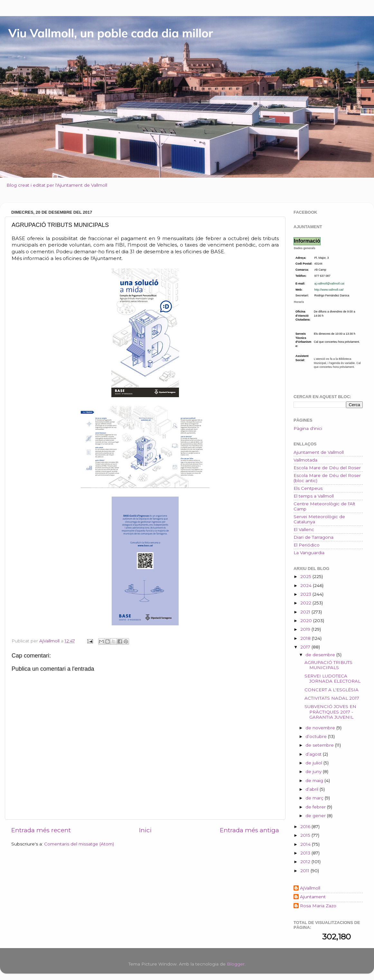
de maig (315, 780)
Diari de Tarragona (313, 537)
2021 (306, 612)
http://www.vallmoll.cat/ (329, 290)
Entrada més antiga (249, 830)
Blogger (236, 964)
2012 (306, 862)
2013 (306, 853)
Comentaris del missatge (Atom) (79, 844)
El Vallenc (304, 529)
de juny (314, 771)
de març (315, 798)
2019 (306, 629)
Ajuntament (313, 897)
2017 (306, 647)
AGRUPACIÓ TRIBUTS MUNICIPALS (328, 665)
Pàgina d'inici (308, 428)
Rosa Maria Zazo (318, 906)
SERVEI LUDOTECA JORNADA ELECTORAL (332, 678)
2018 (306, 638)
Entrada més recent (41, 830)
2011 (305, 871)
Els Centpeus (308, 488)
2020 (307, 621)
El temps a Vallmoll (314, 496)
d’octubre (317, 736)
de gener (316, 816)
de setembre (320, 745)
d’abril (313, 789)
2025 (306, 576)
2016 (306, 826)
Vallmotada (305, 460)
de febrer (316, 807)
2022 (306, 603)
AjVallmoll (310, 888)
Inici (145, 830)
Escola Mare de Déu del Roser (327, 468)
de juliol (314, 763)
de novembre (321, 728)
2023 (306, 594)
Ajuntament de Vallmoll (319, 452)
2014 (306, 844)
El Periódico (307, 545)
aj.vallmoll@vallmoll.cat (329, 284)
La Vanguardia (309, 553)
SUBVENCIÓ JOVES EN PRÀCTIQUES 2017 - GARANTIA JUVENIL (330, 712)
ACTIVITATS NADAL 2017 (332, 698)
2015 (306, 835)
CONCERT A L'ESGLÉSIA (332, 690)
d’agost (314, 754)
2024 (307, 585)
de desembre (321, 655)
